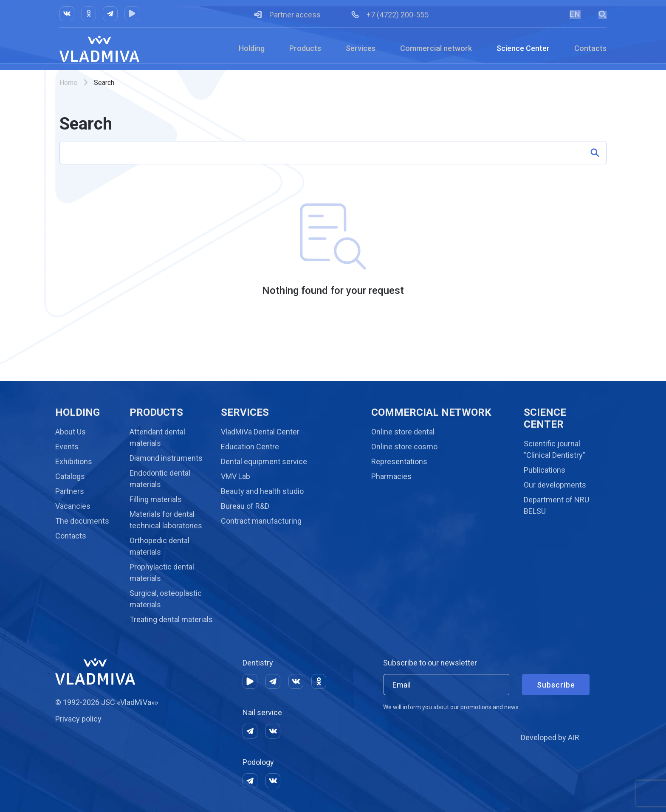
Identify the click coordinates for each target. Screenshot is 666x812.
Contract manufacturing (261, 521)
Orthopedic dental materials (159, 546)
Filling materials (156, 499)
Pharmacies (391, 476)
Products (305, 48)
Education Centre (250, 447)
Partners (70, 491)
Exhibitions (74, 461)
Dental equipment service (264, 461)
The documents (82, 521)
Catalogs (70, 476)
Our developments (555, 485)
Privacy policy (78, 719)
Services (361, 48)
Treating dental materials (171, 619)
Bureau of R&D (245, 506)
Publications (545, 470)
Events (67, 447)
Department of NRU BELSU (556, 505)
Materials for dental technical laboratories (166, 520)
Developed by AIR (550, 737)
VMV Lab (236, 476)
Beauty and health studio (262, 491)
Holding (252, 48)
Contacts (590, 48)
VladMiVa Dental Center (260, 432)
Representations (399, 461)
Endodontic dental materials (160, 479)
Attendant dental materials (157, 437)
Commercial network (436, 48)
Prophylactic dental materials (162, 572)
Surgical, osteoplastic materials (166, 599)
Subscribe (556, 685)
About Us (71, 432)
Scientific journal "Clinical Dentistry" (555, 449)
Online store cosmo (404, 447)
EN (575, 14)
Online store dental (403, 432)
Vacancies (73, 506)
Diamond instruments (166, 458)
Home (68, 83)
